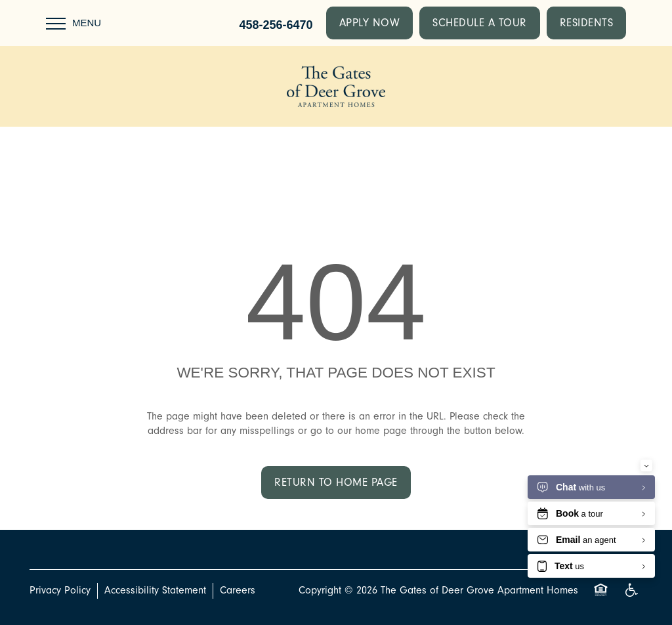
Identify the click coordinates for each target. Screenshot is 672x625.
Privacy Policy (60, 590)
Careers (238, 590)
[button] (370, 23)
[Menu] (73, 23)
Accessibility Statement (155, 590)
